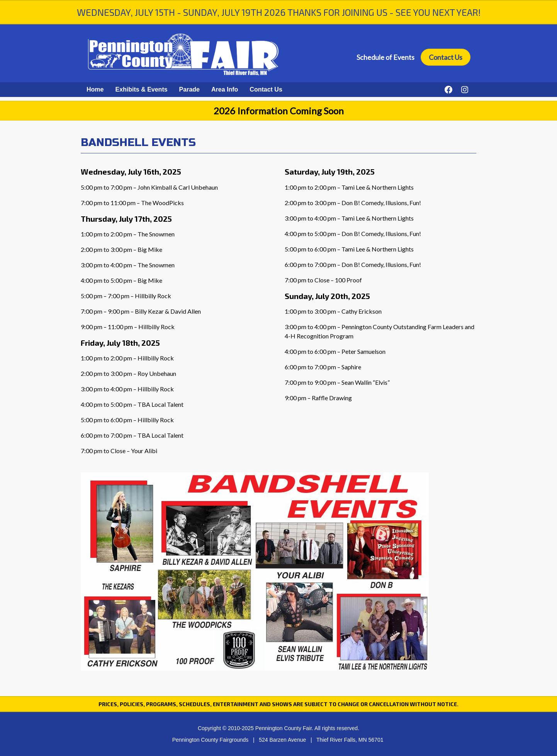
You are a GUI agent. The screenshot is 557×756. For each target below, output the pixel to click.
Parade (189, 89)
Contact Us (446, 57)
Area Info (225, 89)
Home (95, 89)
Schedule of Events (385, 57)
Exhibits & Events (141, 89)
